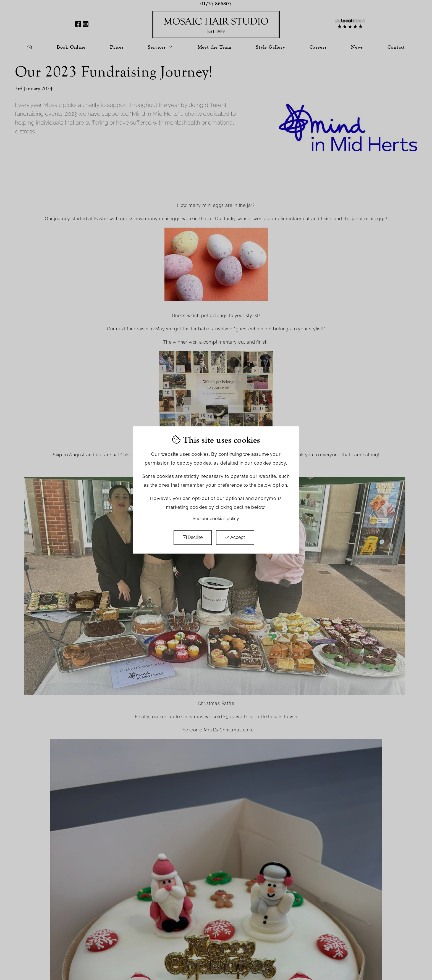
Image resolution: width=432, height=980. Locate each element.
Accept (235, 537)
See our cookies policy (216, 519)
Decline (193, 537)
